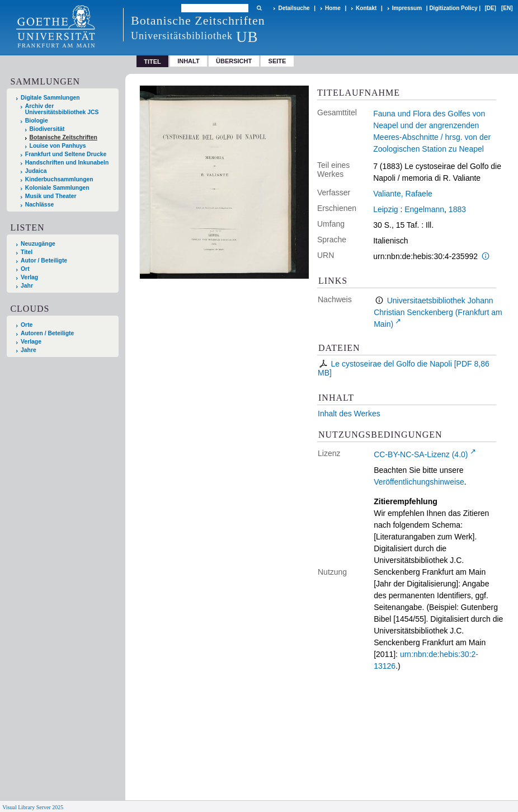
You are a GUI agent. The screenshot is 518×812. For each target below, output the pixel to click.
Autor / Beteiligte (44, 261)
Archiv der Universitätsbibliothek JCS (62, 109)
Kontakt (366, 8)
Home (333, 8)
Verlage (31, 342)
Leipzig (385, 209)
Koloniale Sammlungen (57, 188)
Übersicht (234, 61)
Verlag (29, 277)
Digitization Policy (453, 8)
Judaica (36, 171)
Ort (25, 269)
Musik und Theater (51, 196)
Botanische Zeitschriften (63, 137)
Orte (27, 325)
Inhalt (189, 61)
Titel (27, 252)
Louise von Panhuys (58, 146)
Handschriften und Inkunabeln (67, 163)
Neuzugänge (38, 244)
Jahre (29, 350)
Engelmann (424, 209)
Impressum (407, 8)
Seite (277, 61)
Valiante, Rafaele (403, 194)
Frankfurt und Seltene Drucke (66, 154)
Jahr (27, 286)
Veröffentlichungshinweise (419, 482)
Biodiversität (47, 129)
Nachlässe (39, 205)
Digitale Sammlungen (50, 98)
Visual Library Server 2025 (33, 807)
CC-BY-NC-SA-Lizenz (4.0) (421, 454)
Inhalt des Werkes (349, 414)
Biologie (37, 121)
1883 (457, 209)
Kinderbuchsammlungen (59, 179)
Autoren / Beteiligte (47, 333)
